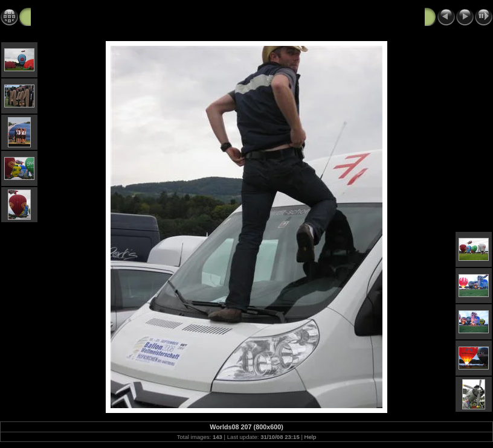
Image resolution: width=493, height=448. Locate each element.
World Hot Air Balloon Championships (110, 16)
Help (311, 437)
